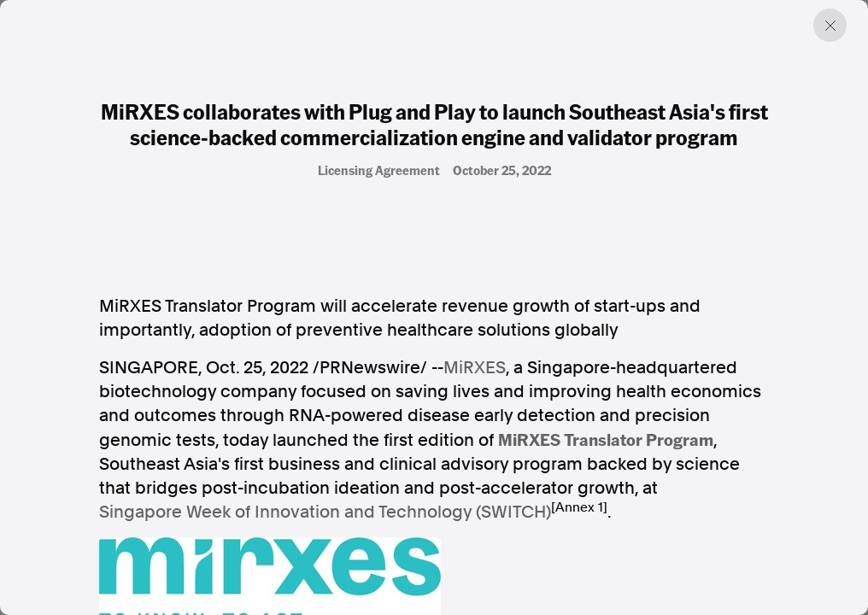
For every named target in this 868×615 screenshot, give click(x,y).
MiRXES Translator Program (606, 439)
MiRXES (475, 367)
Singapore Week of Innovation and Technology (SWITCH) (325, 512)
